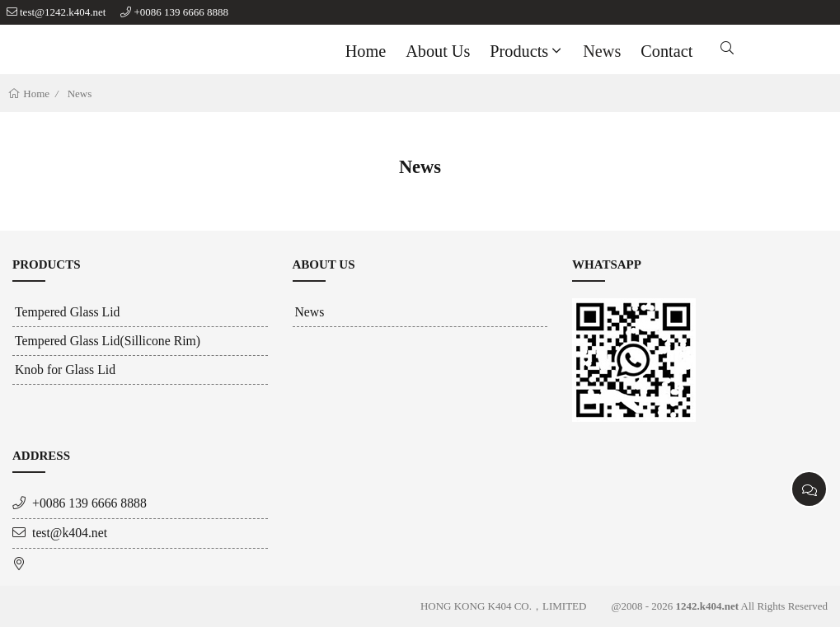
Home (366, 51)
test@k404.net (70, 533)
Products (527, 51)
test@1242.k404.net (63, 12)
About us (438, 51)
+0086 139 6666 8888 (181, 12)
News (602, 51)
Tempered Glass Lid (67, 312)
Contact (666, 51)
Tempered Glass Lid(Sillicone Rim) (108, 341)
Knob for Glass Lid (65, 370)
